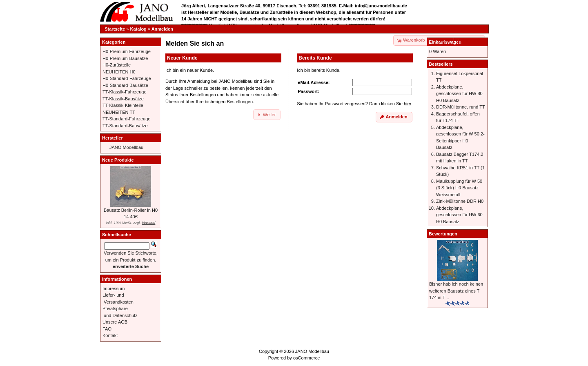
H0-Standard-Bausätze (125, 85)
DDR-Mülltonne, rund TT (461, 107)
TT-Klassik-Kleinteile (123, 105)
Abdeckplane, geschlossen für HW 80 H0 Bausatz (459, 94)
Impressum (114, 288)
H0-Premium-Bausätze (125, 58)
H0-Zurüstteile (117, 65)
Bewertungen (443, 234)
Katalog (138, 29)
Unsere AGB (115, 322)
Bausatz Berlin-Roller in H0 (131, 210)
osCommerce (306, 358)
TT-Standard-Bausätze (125, 126)
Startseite (115, 29)
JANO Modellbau (126, 147)
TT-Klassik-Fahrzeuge (125, 92)
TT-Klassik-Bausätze (123, 99)
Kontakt (110, 335)
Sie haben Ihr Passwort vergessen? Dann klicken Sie (354, 104)
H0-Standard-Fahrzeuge (127, 78)
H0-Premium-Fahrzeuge (127, 51)
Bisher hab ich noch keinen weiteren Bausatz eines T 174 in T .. (456, 291)
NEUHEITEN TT (119, 112)
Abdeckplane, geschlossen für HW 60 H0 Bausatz (459, 215)
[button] (441, 40)
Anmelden (162, 29)
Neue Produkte (118, 160)
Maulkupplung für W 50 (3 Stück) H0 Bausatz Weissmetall (459, 188)
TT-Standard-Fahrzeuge (126, 119)
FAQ (107, 329)
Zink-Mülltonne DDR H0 (460, 201)
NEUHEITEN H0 (119, 72)
